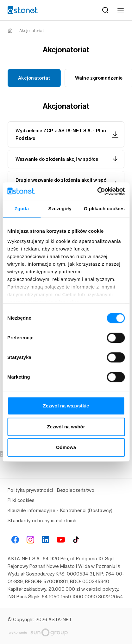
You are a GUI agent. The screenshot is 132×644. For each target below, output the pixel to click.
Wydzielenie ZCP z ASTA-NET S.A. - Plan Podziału (67, 134)
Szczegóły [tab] (60, 208)
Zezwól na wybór (66, 427)
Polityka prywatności (30, 490)
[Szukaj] (105, 10)
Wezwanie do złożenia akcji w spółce (67, 159)
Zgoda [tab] (22, 208)
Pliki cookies (21, 500)
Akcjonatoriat (34, 78)
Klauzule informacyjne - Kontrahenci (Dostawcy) (60, 510)
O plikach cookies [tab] (104, 208)
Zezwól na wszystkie (66, 406)
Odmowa (66, 447)
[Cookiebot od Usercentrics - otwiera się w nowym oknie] (97, 191)
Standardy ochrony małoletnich (42, 520)
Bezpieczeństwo (76, 490)
